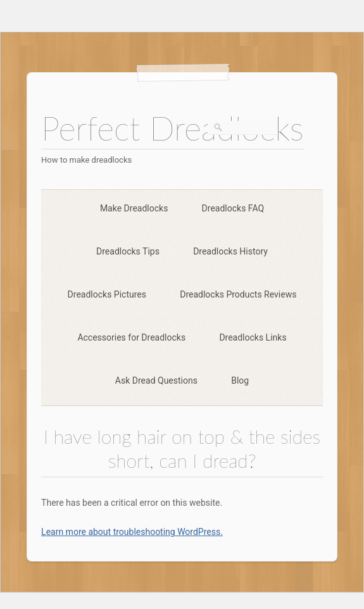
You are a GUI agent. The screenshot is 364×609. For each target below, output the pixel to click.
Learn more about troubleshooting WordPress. (132, 532)
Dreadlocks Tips (128, 251)
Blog (240, 380)
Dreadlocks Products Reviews (238, 294)
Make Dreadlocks (134, 208)
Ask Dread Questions (156, 380)
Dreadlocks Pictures (107, 294)
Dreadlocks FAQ (233, 208)
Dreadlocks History (230, 251)
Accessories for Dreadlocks (131, 337)
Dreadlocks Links (253, 337)
